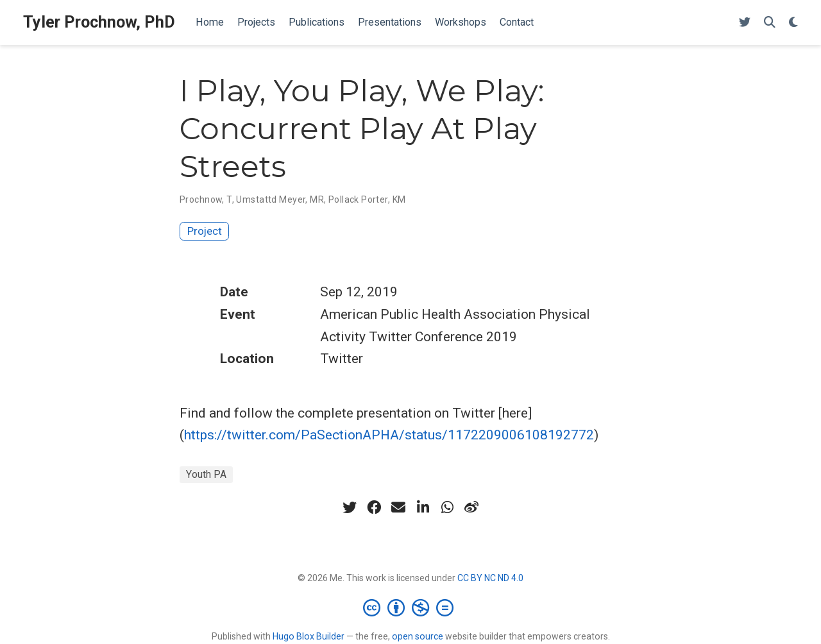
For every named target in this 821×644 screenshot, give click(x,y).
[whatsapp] (447, 507)
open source (418, 636)
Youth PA (206, 474)
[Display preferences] (793, 23)
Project (205, 231)
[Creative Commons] (411, 607)
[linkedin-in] (423, 507)
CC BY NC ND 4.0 (490, 578)
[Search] (770, 23)
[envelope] (398, 507)
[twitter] (350, 507)
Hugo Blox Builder (309, 636)
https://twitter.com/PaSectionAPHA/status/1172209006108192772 (389, 435)
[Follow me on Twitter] (745, 23)
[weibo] (471, 507)
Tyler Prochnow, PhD (99, 22)
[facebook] (374, 507)
